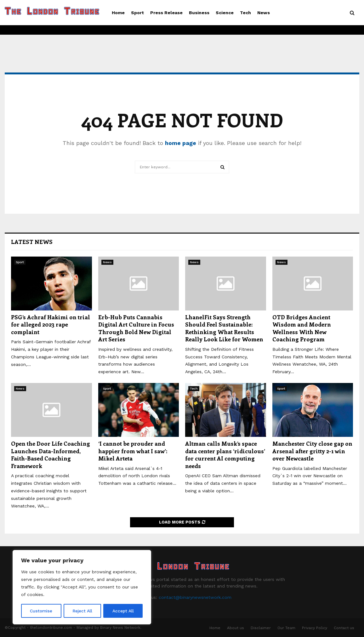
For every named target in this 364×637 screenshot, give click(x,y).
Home (118, 13)
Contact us (344, 628)
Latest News (32, 242)
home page (181, 143)
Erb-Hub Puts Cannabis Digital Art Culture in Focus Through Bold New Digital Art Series (136, 328)
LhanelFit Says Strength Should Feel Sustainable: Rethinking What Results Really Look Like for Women (224, 328)
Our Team (286, 628)
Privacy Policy (315, 628)
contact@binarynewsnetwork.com (195, 597)
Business (199, 13)
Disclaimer (261, 628)
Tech (245, 13)
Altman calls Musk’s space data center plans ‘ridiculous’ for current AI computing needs (225, 455)
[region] (82, 588)
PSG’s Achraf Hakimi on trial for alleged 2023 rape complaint (51, 324)
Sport (137, 13)
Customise (41, 611)
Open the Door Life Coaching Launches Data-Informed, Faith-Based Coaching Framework (51, 455)
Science (225, 13)
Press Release (166, 13)
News (264, 13)
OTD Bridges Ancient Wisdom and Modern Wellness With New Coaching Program (302, 328)
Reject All (83, 611)
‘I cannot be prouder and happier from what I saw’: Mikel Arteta (133, 451)
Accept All (123, 611)
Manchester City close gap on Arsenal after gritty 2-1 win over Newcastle (312, 451)
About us (236, 628)
